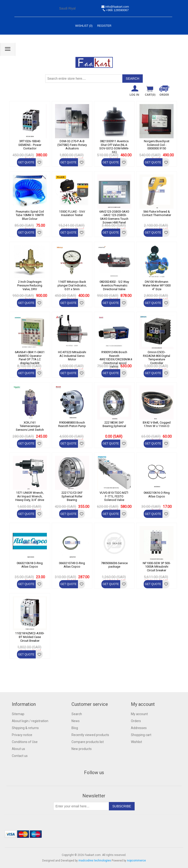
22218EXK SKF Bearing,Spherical (114, 424)
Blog (75, 728)
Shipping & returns (25, 728)
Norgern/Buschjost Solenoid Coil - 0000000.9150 (157, 145)
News (76, 721)
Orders (136, 721)
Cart (150, 95)
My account (139, 714)
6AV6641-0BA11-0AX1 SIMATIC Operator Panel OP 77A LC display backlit (30, 358)
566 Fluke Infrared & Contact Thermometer (157, 213)
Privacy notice (22, 735)
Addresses (139, 728)
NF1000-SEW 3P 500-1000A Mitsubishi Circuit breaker (157, 567)
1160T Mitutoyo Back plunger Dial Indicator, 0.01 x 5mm (72, 285)
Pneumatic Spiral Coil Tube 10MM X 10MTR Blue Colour (30, 215)
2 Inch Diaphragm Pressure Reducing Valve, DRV (30, 285)
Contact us (20, 756)
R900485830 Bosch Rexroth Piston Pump (72, 424)
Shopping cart (141, 735)
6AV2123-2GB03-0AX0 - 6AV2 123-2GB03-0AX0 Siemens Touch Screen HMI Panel (114, 217)
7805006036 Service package (114, 565)
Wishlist (136, 742)
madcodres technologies (95, 861)
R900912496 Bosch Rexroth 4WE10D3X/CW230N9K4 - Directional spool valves (114, 359)
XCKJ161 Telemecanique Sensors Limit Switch (30, 426)
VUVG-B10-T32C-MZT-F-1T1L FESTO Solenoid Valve (114, 496)
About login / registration (30, 721)
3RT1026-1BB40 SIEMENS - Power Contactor (30, 145)
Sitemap (18, 714)
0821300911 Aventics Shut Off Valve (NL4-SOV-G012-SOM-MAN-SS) (114, 147)
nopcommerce (136, 861)
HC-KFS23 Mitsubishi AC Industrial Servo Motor (72, 356)
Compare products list (88, 742)
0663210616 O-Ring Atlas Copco (157, 495)
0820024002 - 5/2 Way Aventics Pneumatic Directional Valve (114, 285)
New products (82, 749)
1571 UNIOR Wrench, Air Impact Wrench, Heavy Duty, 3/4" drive (30, 496)
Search (77, 714)
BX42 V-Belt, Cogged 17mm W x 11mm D (157, 424)
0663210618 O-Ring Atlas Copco (30, 565)
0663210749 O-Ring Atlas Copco (72, 565)
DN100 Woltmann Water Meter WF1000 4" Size (157, 285)
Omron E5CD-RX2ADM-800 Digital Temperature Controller (157, 358)
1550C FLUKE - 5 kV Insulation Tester (72, 213)
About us (18, 749)
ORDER (164, 95)
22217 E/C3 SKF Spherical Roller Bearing (72, 496)
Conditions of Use (25, 742)
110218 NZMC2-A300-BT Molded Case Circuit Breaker (30, 637)
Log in (134, 95)
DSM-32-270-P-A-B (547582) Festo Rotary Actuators (72, 145)
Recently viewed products (90, 735)
